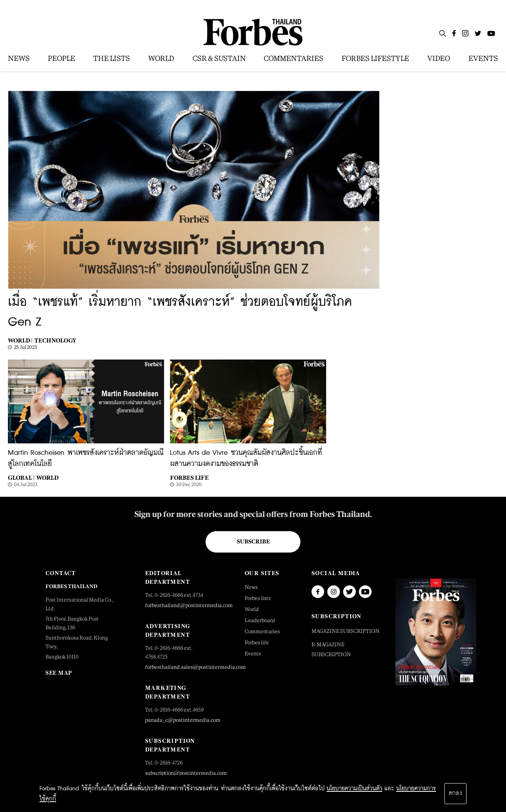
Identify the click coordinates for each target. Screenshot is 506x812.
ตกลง (455, 793)
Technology (55, 340)
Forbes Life (189, 478)
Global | (21, 478)
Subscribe (253, 541)
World (47, 478)
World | (20, 340)
